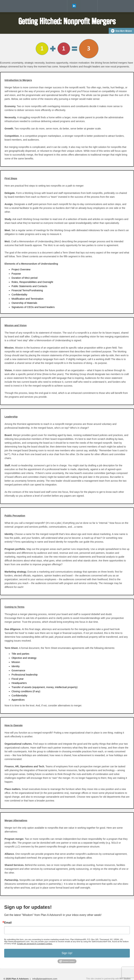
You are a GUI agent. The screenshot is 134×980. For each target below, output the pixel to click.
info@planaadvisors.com (45, 979)
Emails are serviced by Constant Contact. (35, 944)
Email (8, 923)
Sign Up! (67, 953)
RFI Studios (125, 979)
